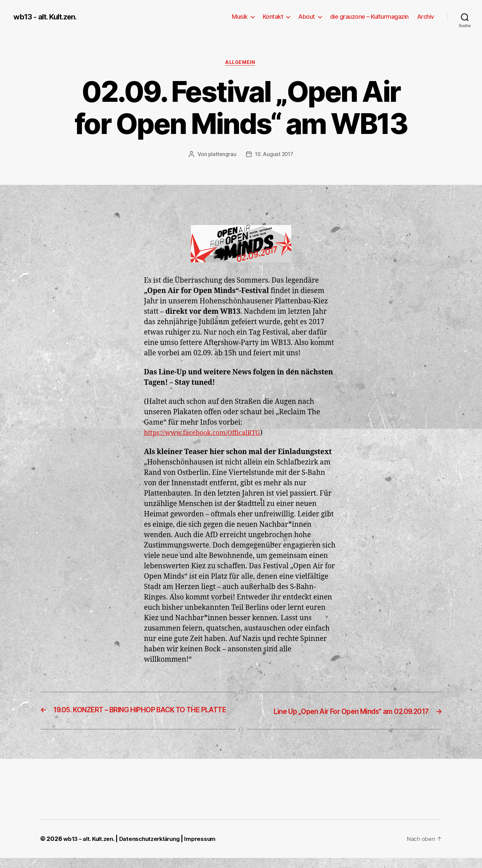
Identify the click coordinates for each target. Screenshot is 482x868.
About (307, 17)
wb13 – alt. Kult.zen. (91, 849)
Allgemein (241, 63)
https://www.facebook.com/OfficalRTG (207, 434)
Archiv (426, 17)
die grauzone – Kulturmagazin (369, 17)
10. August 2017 (274, 155)
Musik (240, 17)
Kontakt (273, 17)
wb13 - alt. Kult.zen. (49, 17)
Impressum (209, 849)
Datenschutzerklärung (156, 849)
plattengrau (221, 155)
